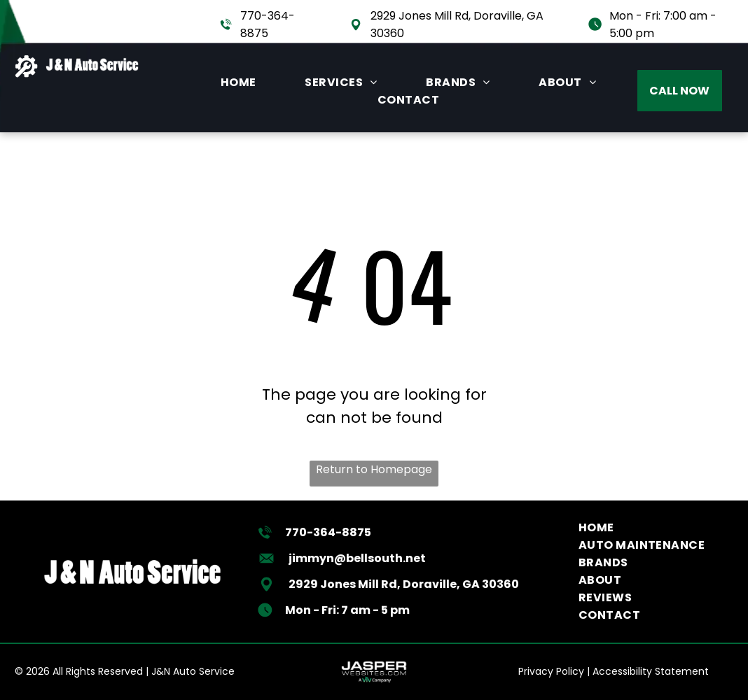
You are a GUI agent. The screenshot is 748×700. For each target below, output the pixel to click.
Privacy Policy (551, 671)
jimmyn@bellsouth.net (357, 558)
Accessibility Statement (651, 671)
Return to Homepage (374, 469)
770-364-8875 (328, 532)
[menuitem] (238, 82)
